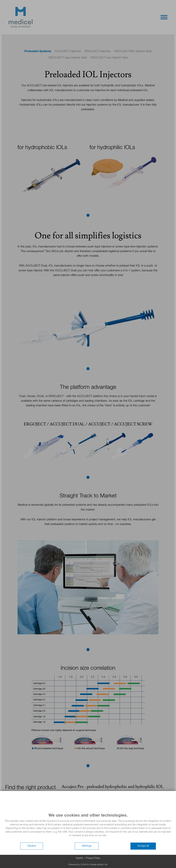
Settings (87, 846)
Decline (32, 846)
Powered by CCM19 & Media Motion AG (88, 865)
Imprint (80, 858)
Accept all (143, 846)
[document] (88, 828)
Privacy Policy (93, 858)
